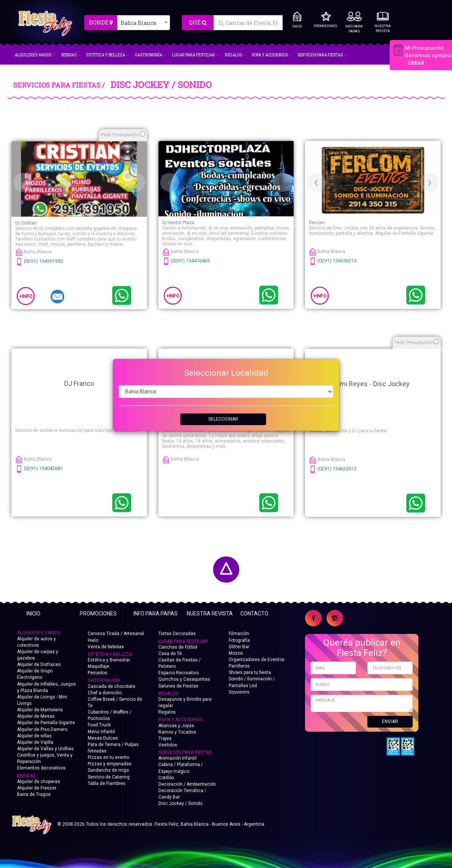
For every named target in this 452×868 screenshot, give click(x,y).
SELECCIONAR (223, 419)
